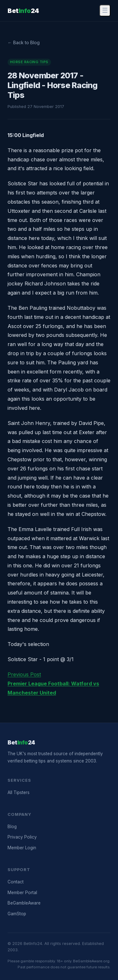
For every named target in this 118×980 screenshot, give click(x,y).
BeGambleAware (24, 903)
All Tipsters (19, 792)
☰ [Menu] (105, 10)
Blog (12, 827)
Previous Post (53, 684)
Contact (16, 882)
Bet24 (23, 11)
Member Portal (22, 893)
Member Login (22, 848)
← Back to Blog (24, 42)
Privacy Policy (22, 837)
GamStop (17, 914)
